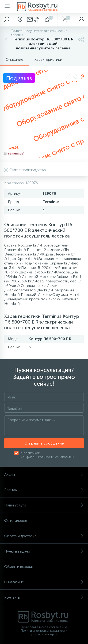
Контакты (44, 597)
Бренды (44, 490)
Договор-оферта (44, 634)
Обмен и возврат (44, 567)
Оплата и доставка (44, 536)
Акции (44, 474)
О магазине (44, 582)
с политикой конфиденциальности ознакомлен (47, 455)
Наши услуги (44, 505)
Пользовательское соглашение (44, 627)
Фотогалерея (44, 521)
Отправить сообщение (44, 443)
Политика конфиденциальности (44, 631)
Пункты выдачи (44, 551)
